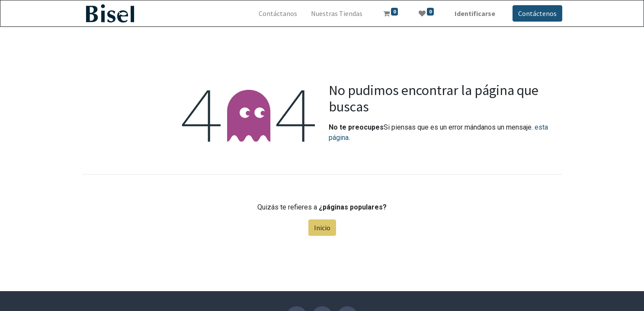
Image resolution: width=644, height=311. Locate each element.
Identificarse (475, 13)
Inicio (322, 228)
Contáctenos (537, 13)
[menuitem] (278, 13)
